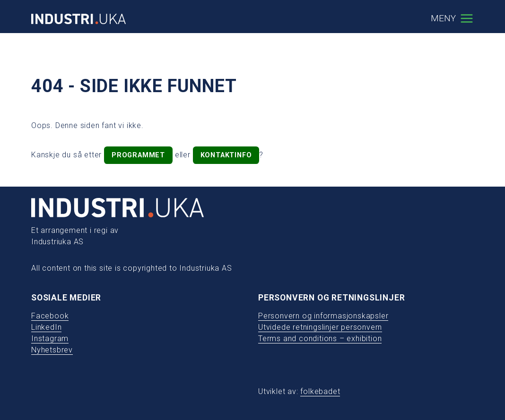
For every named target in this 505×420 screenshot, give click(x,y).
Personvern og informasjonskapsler (323, 316)
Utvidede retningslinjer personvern (320, 327)
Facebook (50, 316)
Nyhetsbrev (52, 350)
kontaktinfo (226, 155)
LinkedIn (46, 327)
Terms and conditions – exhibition (320, 339)
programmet (138, 155)
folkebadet (320, 391)
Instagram (50, 339)
